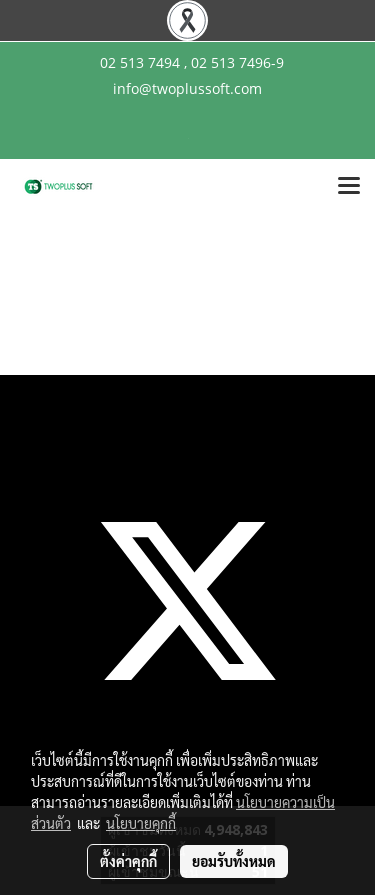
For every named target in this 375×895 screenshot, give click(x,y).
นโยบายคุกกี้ (141, 823)
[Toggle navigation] (349, 187)
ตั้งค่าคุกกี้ (128, 861)
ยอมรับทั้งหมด (234, 861)
